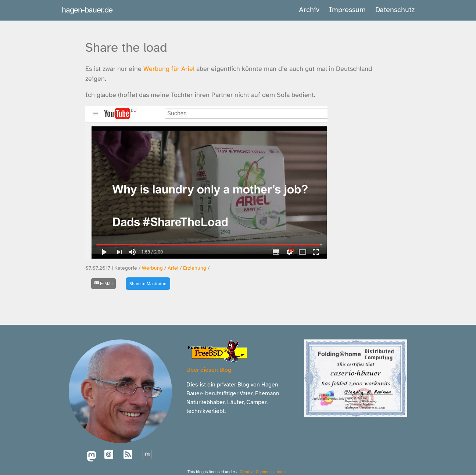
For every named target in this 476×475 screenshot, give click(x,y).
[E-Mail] (104, 284)
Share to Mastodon (148, 284)
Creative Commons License (264, 472)
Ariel (173, 268)
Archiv (309, 10)
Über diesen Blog (209, 370)
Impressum (347, 10)
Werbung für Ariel (169, 69)
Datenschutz (395, 10)
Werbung (152, 268)
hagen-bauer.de (87, 10)
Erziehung (195, 268)
